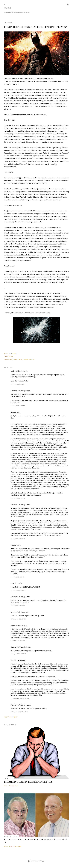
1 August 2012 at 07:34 (18, 619)
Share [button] (6, 353)
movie (11, 356)
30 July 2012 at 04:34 (18, 577)
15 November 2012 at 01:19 (19, 712)
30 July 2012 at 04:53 (18, 606)
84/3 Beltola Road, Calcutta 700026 (22, 360)
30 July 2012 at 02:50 (18, 406)
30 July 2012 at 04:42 (18, 590)
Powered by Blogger (36, 861)
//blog (7, 8)
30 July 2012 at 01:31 (17, 384)
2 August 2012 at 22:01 (18, 654)
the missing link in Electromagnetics (28, 782)
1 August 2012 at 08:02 (18, 641)
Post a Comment (10, 717)
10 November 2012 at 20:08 (20, 698)
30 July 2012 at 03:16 (18, 498)
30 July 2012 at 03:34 (18, 539)
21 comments (14, 786)
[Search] (68, 4)
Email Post (13, 353)
